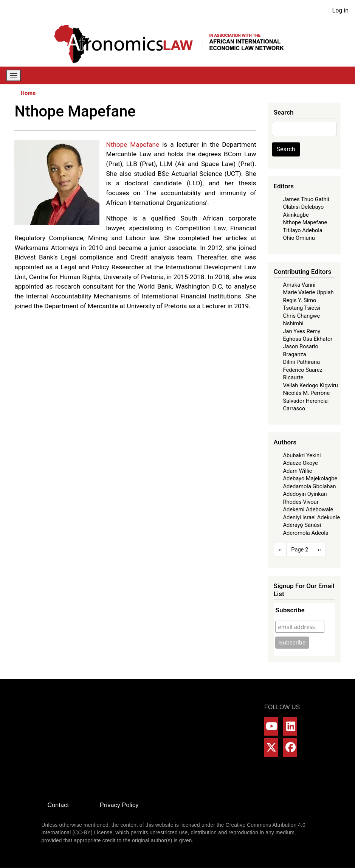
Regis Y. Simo (300, 300)
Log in (340, 10)
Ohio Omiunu (299, 238)
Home (28, 93)
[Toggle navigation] (14, 75)
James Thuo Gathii (306, 199)
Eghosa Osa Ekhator (308, 339)
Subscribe (290, 610)
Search (286, 149)
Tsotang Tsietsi (302, 308)
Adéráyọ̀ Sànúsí (302, 525)
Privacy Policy (119, 805)
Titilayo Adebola (303, 230)
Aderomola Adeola (306, 533)
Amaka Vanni (299, 285)
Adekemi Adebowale (308, 509)
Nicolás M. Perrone (307, 393)
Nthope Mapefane (305, 222)
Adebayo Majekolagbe (310, 478)
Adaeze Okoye (301, 463)
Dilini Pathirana (302, 362)
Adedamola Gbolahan (310, 486)
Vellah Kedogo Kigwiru (311, 385)
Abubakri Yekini (302, 455)
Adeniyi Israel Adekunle (312, 517)
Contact (58, 805)
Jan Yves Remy (302, 331)
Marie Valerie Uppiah (308, 292)
